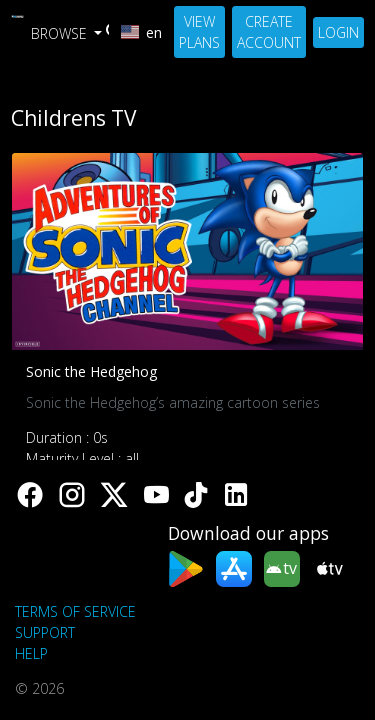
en (142, 32)
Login (338, 32)
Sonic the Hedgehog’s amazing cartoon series (173, 402)
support (45, 632)
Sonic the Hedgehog (91, 371)
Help (31, 653)
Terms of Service (75, 611)
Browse (61, 33)
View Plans (199, 32)
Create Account (269, 32)
